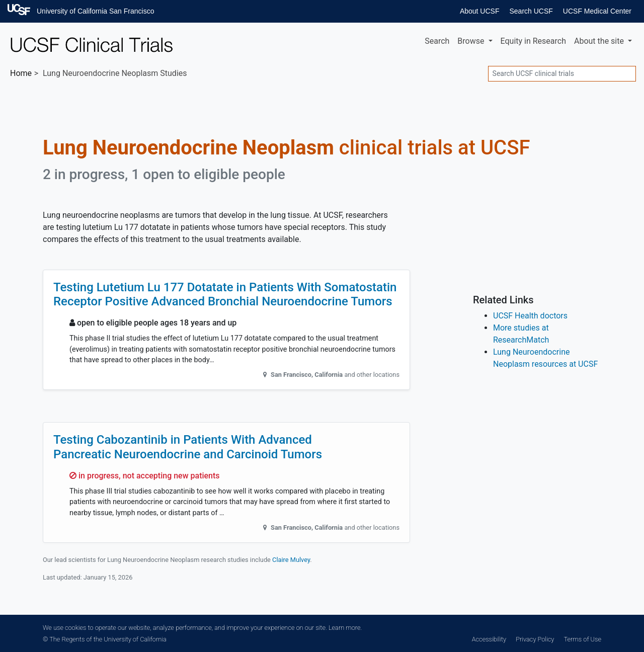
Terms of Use (583, 639)
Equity (533, 41)
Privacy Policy (535, 639)
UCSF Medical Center (597, 11)
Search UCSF (531, 11)
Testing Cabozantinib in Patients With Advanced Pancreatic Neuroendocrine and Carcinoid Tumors (188, 447)
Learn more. (345, 628)
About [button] (600, 41)
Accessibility (489, 639)
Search (437, 41)
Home (21, 73)
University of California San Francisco (95, 11)
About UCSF (480, 11)
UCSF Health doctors (530, 316)
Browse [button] (472, 41)
